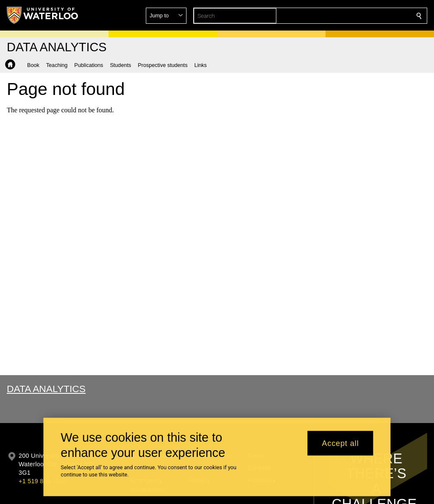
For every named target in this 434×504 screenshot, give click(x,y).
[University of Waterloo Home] (43, 15)
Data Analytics (46, 389)
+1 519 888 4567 (42, 481)
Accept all (341, 443)
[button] (358, 16)
